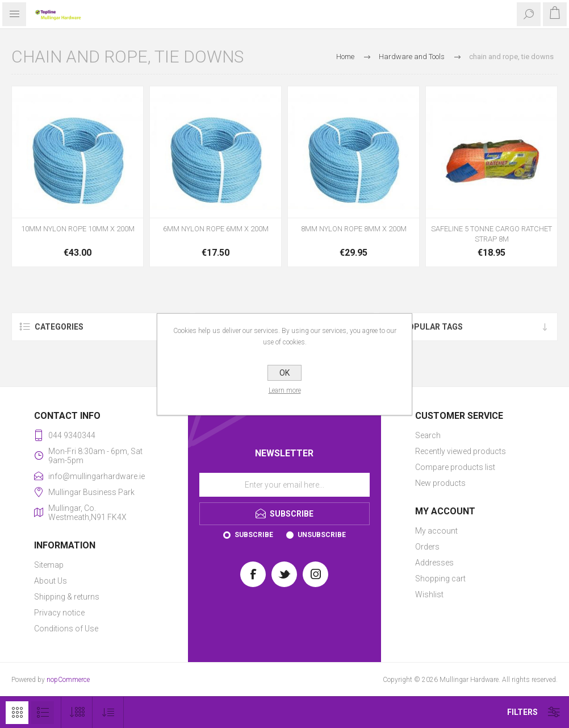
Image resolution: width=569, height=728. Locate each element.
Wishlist (429, 594)
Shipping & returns (67, 597)
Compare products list (455, 467)
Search (428, 435)
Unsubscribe (322, 535)
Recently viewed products (461, 451)
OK (284, 373)
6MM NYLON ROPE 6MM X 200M (216, 229)
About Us (51, 581)
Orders (427, 547)
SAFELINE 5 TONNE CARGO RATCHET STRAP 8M (491, 234)
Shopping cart (440, 579)
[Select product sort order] (108, 712)
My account (436, 531)
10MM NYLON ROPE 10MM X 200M (78, 229)
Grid (17, 713)
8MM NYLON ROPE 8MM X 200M (354, 229)
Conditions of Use (66, 629)
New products (440, 483)
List (43, 713)
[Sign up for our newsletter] (284, 485)
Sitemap (49, 565)
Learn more (285, 390)
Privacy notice (59, 613)
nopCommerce (68, 680)
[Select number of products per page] (77, 712)
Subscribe (254, 535)
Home (345, 57)
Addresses (434, 563)
